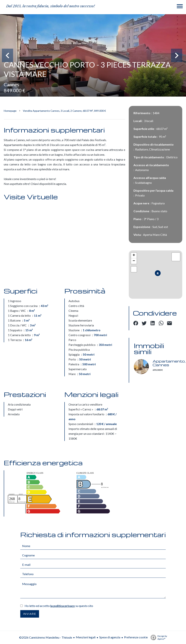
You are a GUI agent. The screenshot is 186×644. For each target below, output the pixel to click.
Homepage (10, 111)
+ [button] (134, 255)
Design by (158, 637)
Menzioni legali (86, 637)
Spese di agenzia (110, 637)
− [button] (134, 261)
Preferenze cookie (136, 637)
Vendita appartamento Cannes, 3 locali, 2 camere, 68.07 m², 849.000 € (64, 111)
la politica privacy (63, 606)
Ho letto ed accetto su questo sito (59, 606)
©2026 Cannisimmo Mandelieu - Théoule (46, 637)
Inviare (30, 614)
